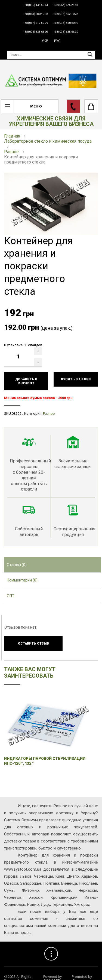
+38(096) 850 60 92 (66, 23)
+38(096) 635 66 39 (66, 32)
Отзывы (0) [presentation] (17, 565)
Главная (12, 136)
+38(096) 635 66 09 (36, 32)
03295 (16, 414)
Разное (11, 152)
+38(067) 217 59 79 (36, 23)
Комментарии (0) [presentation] (22, 580)
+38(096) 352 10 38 (66, 14)
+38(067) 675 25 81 (66, 5)
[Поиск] (51, 55)
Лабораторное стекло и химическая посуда (48, 141)
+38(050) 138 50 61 (36, 5)
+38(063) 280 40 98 (36, 14)
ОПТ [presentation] (11, 596)
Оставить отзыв (33, 643)
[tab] (52, 565)
